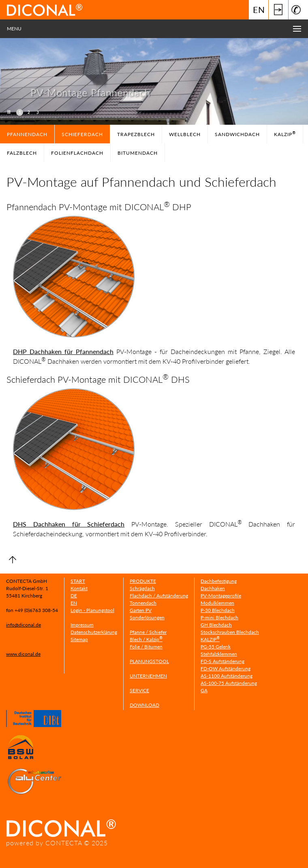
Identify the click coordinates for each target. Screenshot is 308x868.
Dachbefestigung (219, 581)
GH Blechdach (216, 625)
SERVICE (139, 690)
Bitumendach (138, 153)
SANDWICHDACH (237, 134)
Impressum (82, 625)
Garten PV (141, 610)
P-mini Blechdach (219, 617)
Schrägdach (142, 588)
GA (204, 690)
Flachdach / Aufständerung (159, 596)
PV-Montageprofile (221, 596)
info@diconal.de (24, 625)
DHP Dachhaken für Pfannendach (63, 351)
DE (74, 596)
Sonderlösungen (147, 617)
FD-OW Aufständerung (226, 669)
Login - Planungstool (92, 610)
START (78, 581)
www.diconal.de (23, 654)
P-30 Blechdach (218, 610)
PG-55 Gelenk (216, 647)
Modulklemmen (217, 603)
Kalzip (285, 134)
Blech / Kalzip (146, 639)
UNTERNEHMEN (148, 676)
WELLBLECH (185, 134)
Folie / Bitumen (146, 647)
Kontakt (79, 588)
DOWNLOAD (144, 705)
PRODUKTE (143, 581)
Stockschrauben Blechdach (230, 632)
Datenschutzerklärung (94, 632)
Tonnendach (143, 603)
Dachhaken (213, 588)
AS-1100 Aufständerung (227, 676)
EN (259, 10)
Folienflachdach (77, 153)
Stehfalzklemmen (219, 654)
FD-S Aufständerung (222, 661)
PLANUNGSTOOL (149, 661)
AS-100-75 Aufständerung (229, 683)
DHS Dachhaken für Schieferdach (69, 524)
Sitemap (79, 639)
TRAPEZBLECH (136, 134)
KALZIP (210, 639)
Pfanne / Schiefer (148, 632)
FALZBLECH (22, 153)
